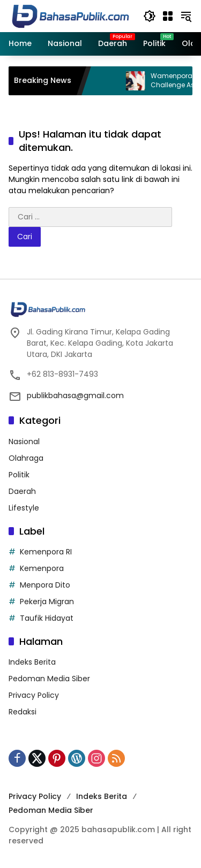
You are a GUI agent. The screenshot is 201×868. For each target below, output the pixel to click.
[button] (150, 16)
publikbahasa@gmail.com (75, 395)
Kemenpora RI (46, 552)
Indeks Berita (32, 662)
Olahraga (26, 458)
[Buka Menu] (168, 16)
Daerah (22, 491)
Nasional (24, 441)
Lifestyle (24, 508)
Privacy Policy (34, 695)
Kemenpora (42, 568)
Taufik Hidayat (47, 618)
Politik (19, 475)
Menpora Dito (45, 585)
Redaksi (23, 712)
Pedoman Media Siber (49, 679)
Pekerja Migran (47, 601)
